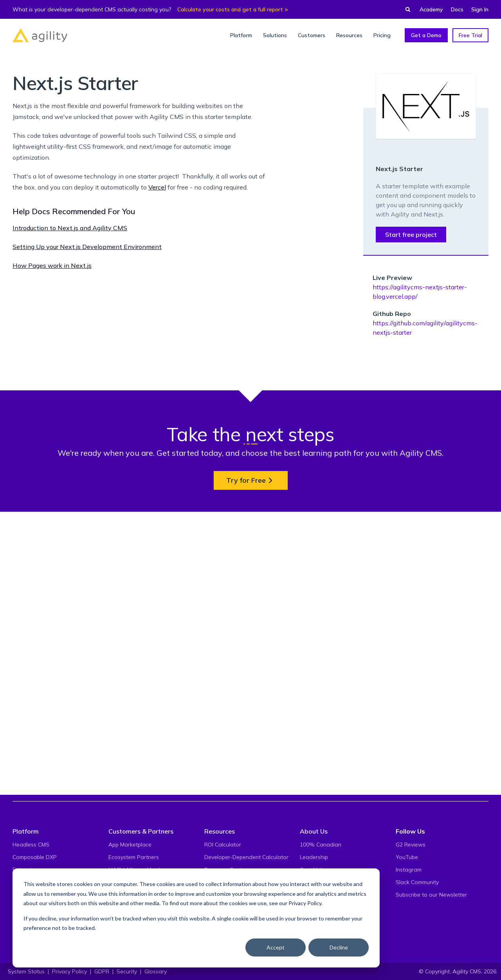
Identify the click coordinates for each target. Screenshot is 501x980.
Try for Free (251, 763)
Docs (457, 9)
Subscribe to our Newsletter (431, 895)
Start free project (411, 235)
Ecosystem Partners (134, 857)
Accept (276, 947)
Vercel (157, 187)
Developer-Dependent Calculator (246, 857)
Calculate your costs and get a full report (230, 9)
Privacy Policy (305, 903)
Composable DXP (35, 857)
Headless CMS (31, 845)
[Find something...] (405, 9)
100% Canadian (321, 845)
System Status (26, 971)
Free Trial (470, 35)
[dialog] (196, 918)
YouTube (407, 857)
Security (127, 971)
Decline (339, 947)
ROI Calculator (223, 845)
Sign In (480, 9)
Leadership (314, 857)
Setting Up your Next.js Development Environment (87, 247)
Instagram (409, 870)
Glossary (156, 971)
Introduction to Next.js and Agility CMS (70, 228)
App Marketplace (130, 845)
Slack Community (417, 882)
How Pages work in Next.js (52, 265)
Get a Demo (426, 35)
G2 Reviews (411, 845)
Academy (431, 9)
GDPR (102, 971)
